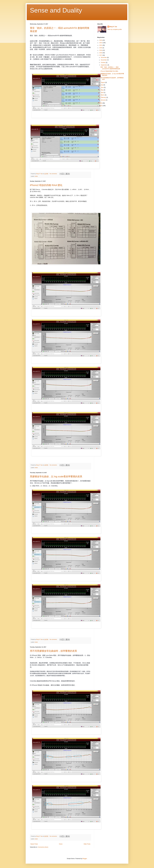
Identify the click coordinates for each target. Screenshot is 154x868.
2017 (101, 55)
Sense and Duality (56, 10)
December (104, 57)
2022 (101, 43)
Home (61, 844)
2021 (101, 45)
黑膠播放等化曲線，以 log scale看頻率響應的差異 (56, 477)
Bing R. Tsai (113, 27)
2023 (101, 40)
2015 (101, 106)
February (104, 97)
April (102, 93)
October (103, 63)
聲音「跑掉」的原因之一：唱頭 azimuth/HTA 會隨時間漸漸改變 (110, 68)
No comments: (54, 174)
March (103, 95)
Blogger (85, 859)
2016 (101, 103)
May (102, 90)
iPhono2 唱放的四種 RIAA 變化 (46, 185)
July (102, 85)
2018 (101, 53)
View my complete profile (115, 29)
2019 (101, 50)
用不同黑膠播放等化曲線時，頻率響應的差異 (53, 651)
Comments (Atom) (43, 847)
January (103, 100)
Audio (36, 176)
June (102, 87)
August (103, 82)
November (104, 60)
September (104, 65)
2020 (101, 48)
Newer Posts (34, 844)
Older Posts (87, 844)
